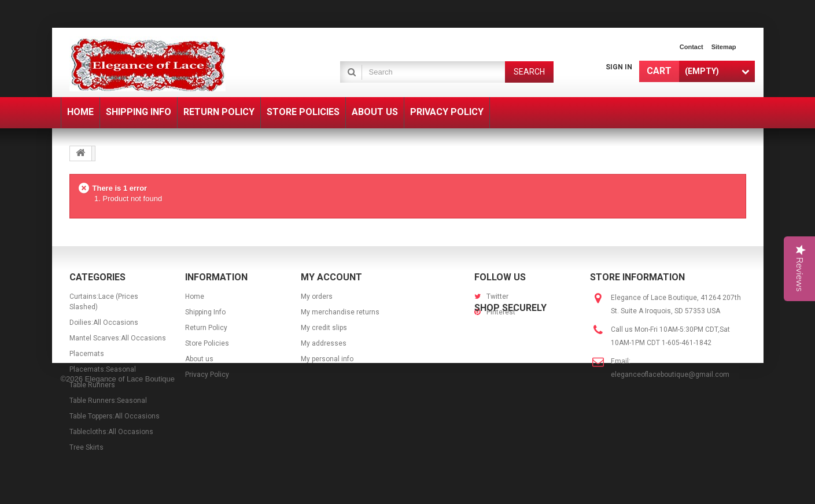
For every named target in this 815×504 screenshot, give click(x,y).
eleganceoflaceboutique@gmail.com (670, 375)
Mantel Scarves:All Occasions (118, 338)
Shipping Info (205, 312)
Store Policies (207, 343)
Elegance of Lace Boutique (130, 488)
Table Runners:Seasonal (108, 401)
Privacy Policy (207, 375)
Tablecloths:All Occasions (111, 432)
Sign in (619, 67)
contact (692, 47)
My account (331, 277)
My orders (317, 297)
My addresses (324, 343)
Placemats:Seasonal (103, 369)
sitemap (724, 47)
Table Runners (92, 385)
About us (199, 359)
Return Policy (206, 328)
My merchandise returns (340, 312)
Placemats (87, 354)
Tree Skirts (86, 447)
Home (195, 297)
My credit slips (324, 328)
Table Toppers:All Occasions (115, 416)
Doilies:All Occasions (104, 323)
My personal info (327, 359)
